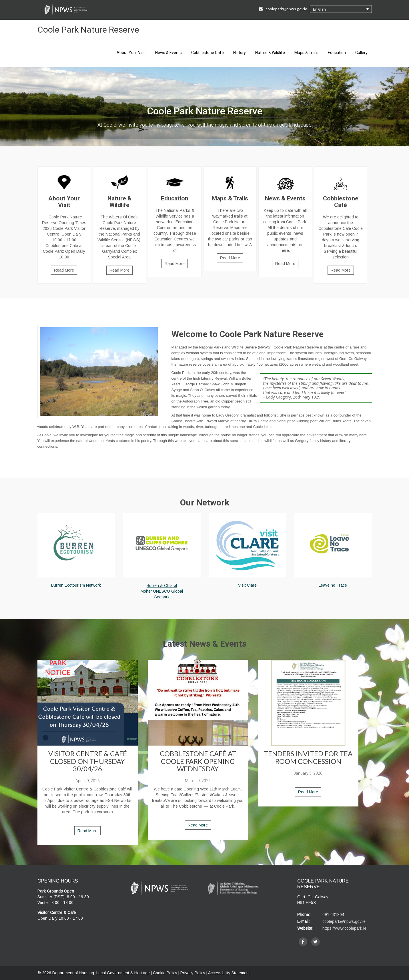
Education (337, 53)
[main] (205, 388)
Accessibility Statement (229, 973)
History (240, 53)
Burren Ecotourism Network (76, 585)
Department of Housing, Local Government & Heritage (102, 973)
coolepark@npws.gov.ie (344, 921)
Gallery (361, 53)
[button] (341, 9)
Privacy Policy (193, 973)
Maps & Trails (306, 53)
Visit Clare (247, 585)
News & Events (168, 53)
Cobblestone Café (208, 53)
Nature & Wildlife (270, 53)
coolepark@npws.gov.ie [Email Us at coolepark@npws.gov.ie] (283, 9)
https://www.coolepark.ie (344, 928)
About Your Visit (131, 53)
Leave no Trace (333, 585)
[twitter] (316, 942)
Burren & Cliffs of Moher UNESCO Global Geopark (162, 591)
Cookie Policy (165, 973)
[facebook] (303, 942)
